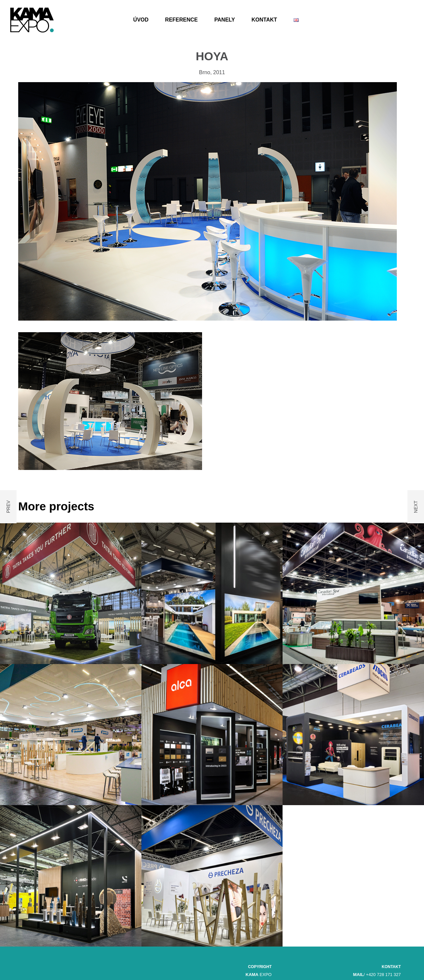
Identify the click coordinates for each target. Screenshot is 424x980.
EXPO (259, 975)
